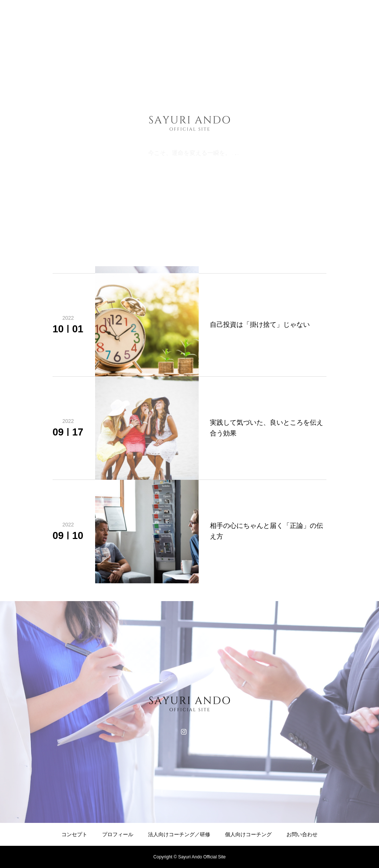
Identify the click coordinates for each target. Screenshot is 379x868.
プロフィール (118, 834)
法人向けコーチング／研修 (179, 834)
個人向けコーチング (248, 834)
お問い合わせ (302, 834)
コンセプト (74, 834)
